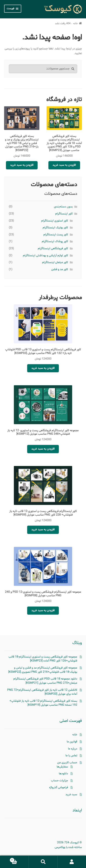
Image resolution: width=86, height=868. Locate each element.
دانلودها (63, 774)
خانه (75, 24)
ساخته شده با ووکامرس (68, 847)
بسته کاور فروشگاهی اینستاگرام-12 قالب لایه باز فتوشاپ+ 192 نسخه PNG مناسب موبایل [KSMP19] (43, 703)
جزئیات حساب (59, 781)
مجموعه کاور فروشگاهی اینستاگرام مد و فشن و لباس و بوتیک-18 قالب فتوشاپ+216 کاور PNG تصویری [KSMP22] (43, 670)
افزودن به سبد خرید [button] (64, 165)
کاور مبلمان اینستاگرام (55, 262)
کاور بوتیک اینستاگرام (55, 228)
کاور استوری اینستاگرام (55, 221)
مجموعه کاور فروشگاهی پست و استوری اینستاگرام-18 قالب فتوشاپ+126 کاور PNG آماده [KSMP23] (43, 659)
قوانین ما (72, 742)
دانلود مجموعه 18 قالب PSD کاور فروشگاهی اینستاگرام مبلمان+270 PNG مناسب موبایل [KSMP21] (45, 681)
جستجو (43, 862)
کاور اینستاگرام (64, 214)
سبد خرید (71, 794)
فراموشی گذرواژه (59, 787)
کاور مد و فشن (60, 269)
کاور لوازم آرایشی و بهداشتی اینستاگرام (45, 256)
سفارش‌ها (62, 767)
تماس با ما (71, 756)
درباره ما (73, 749)
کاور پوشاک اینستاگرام (55, 241)
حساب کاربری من (67, 763)
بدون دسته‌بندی (63, 207)
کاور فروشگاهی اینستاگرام (53, 248)
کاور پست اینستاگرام (56, 235)
